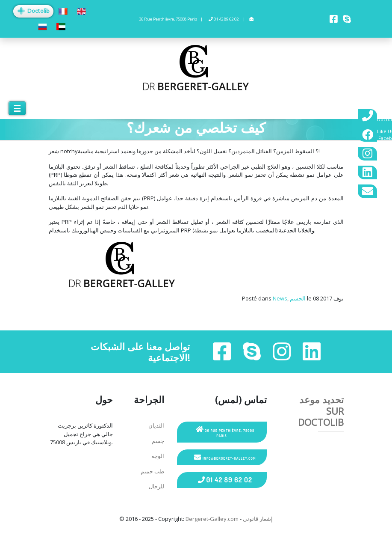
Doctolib (33, 11)
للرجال (156, 486)
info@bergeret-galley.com (225, 457)
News (280, 298)
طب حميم (152, 471)
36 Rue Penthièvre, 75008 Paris (225, 432)
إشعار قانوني (258, 519)
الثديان (156, 425)
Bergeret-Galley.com (212, 519)
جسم (158, 441)
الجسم (298, 298)
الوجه (158, 456)
